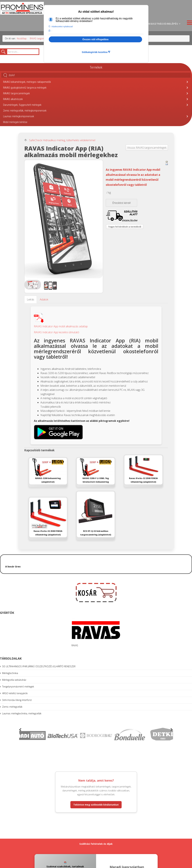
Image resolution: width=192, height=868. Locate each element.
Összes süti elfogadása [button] (95, 39)
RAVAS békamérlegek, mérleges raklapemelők (27, 82)
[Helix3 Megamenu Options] (189, 24)
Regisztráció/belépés (163, 24)
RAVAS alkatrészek (13, 99)
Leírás (31, 299)
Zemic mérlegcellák (12, 707)
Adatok (44, 299)
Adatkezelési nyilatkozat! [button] (62, 27)
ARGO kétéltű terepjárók (15, 693)
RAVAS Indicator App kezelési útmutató (57, 332)
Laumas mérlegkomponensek (19, 116)
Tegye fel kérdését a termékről (125, 227)
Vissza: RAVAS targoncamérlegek (147, 148)
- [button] (52, 31)
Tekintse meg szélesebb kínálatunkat (96, 805)
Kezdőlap (22, 38)
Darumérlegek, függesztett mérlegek (22, 105)
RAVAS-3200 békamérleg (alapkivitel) (48, 471)
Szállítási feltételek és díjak (96, 844)
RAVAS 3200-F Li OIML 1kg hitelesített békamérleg (96, 471)
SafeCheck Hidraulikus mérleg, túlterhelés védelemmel (62, 140)
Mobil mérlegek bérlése (15, 122)
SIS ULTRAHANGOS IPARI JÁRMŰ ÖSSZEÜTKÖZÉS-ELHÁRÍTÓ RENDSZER (39, 666)
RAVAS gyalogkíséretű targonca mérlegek (25, 88)
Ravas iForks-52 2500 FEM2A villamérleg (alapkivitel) (48, 517)
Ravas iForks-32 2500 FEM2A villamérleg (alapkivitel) (143, 469)
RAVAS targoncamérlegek (43, 38)
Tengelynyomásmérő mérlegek (18, 687)
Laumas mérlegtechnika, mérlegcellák (22, 713)
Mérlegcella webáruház (14, 680)
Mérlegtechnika (10, 673)
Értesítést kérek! (121, 203)
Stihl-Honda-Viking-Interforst (17, 700)
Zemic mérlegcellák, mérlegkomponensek (25, 111)
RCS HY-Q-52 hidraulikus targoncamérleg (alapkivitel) (96, 514)
